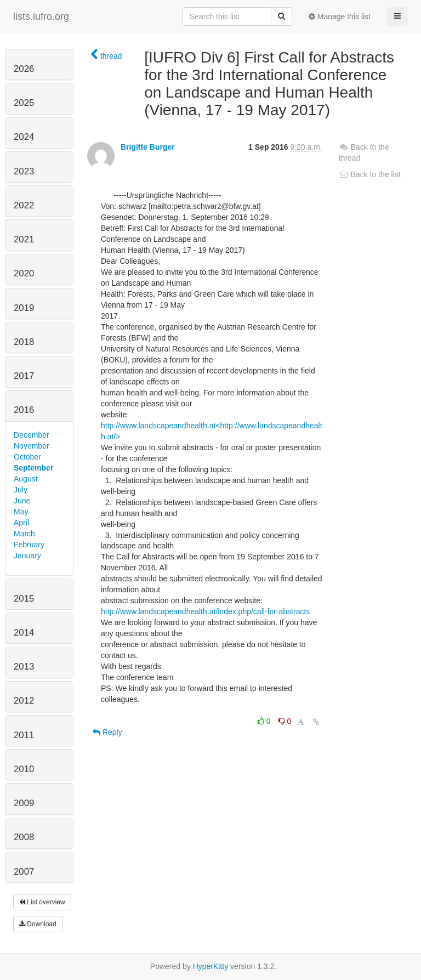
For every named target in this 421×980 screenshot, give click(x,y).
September (33, 468)
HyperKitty (211, 966)
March (24, 534)
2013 (24, 667)
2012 (24, 701)
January (27, 556)
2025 (24, 103)
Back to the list (370, 174)
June (22, 501)
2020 (24, 273)
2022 (24, 205)
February (29, 545)
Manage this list (340, 16)
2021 (24, 239)
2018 (24, 342)
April (21, 523)
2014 (24, 633)
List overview (42, 902)
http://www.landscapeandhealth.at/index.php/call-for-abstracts (205, 611)
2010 (24, 769)
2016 (24, 410)
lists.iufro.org (41, 16)
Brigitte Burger (148, 147)
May (21, 512)
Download (38, 924)
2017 (24, 376)
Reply (107, 732)
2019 (24, 308)
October (27, 457)
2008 (24, 837)
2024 (24, 137)
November (32, 446)
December (32, 435)
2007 (24, 872)
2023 (24, 171)
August (26, 479)
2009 (24, 803)
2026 (24, 69)
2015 (24, 599)
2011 (24, 735)
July (21, 490)
